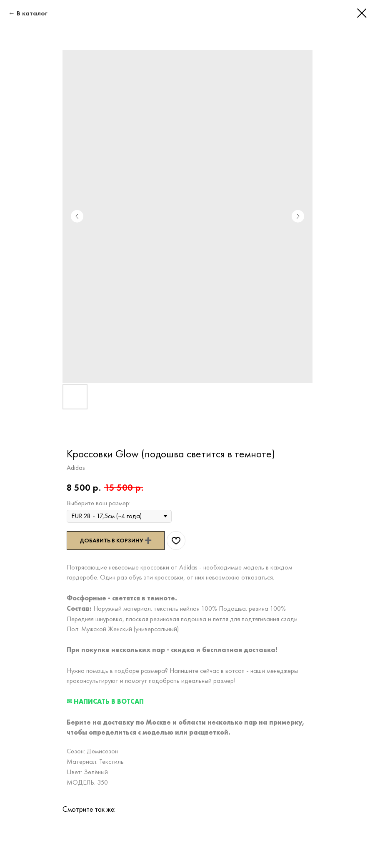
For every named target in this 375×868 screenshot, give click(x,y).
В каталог (32, 13)
